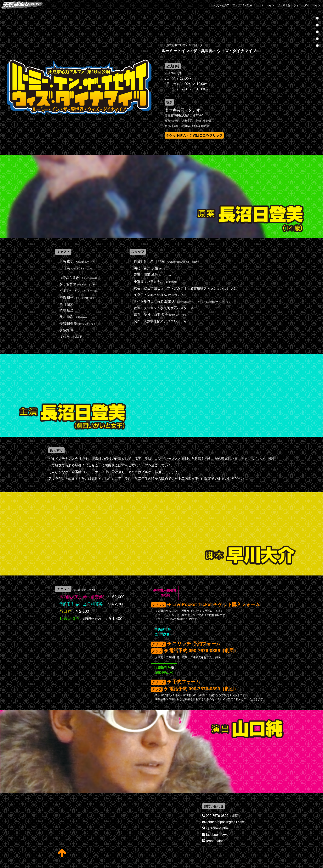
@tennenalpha (217, 828)
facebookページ (218, 835)
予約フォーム (186, 682)
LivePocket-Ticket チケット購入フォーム (216, 604)
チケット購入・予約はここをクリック (194, 135)
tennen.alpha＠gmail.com (225, 822)
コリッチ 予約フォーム (196, 644)
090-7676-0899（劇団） (224, 816)
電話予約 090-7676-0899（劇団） (204, 651)
